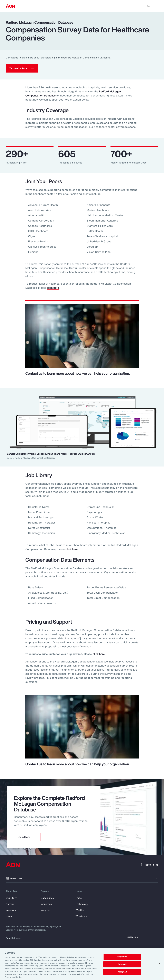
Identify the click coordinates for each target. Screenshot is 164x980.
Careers (10, 904)
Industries (46, 904)
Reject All (122, 964)
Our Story (11, 898)
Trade (79, 898)
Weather (80, 910)
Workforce (81, 916)
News (9, 916)
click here (53, 288)
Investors (11, 910)
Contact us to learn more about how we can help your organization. (78, 373)
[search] (149, 6)
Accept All (122, 972)
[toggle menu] (156, 6)
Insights (45, 910)
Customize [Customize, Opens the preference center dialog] (122, 957)
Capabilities (47, 898)
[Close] (159, 963)
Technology (82, 904)
